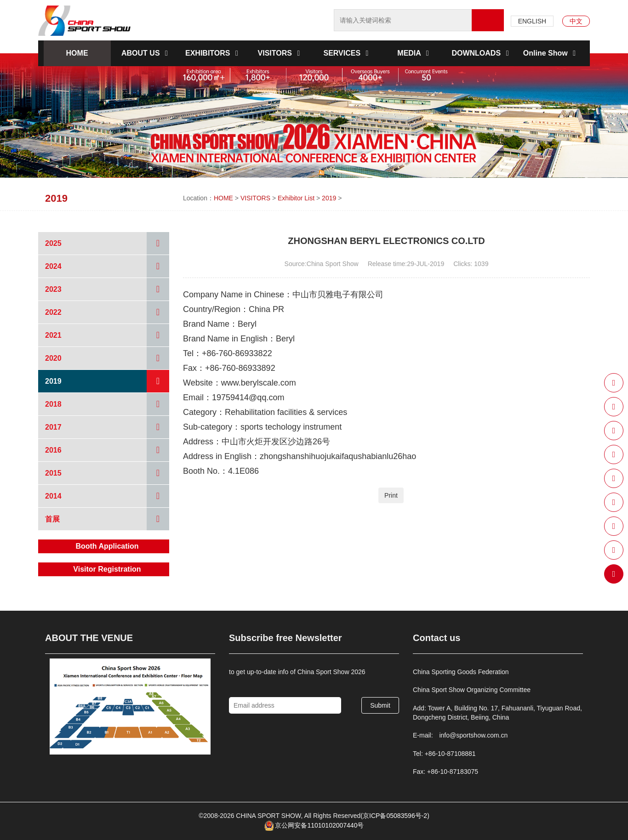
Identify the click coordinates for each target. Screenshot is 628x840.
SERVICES (347, 53)
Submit (380, 705)
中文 (576, 21)
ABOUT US (146, 53)
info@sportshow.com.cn (473, 735)
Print (391, 495)
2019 (329, 198)
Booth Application (107, 546)
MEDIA (414, 53)
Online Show (551, 53)
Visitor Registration (107, 569)
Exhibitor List (296, 198)
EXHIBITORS (213, 53)
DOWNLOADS (482, 53)
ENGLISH (532, 21)
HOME (77, 53)
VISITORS (281, 53)
